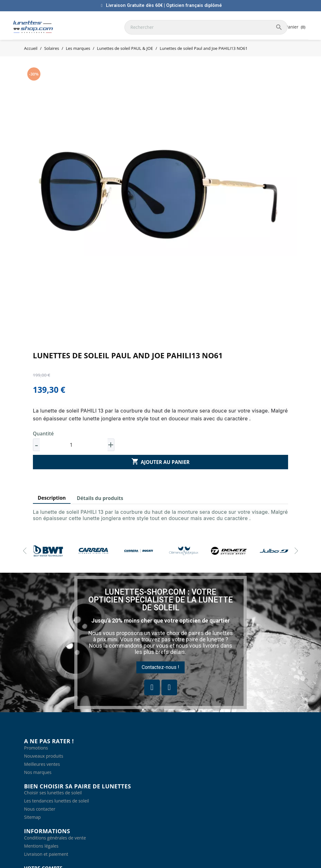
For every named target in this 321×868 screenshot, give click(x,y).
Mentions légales (41, 846)
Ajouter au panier (160, 462)
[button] (160, 667)
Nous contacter (40, 809)
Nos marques (38, 772)
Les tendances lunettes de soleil (57, 801)
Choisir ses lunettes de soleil (53, 793)
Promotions (36, 748)
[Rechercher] (206, 27)
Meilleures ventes (42, 764)
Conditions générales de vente (55, 838)
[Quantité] (74, 445)
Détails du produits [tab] (100, 498)
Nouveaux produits (44, 756)
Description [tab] (52, 498)
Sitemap (32, 817)
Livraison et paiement (46, 854)
